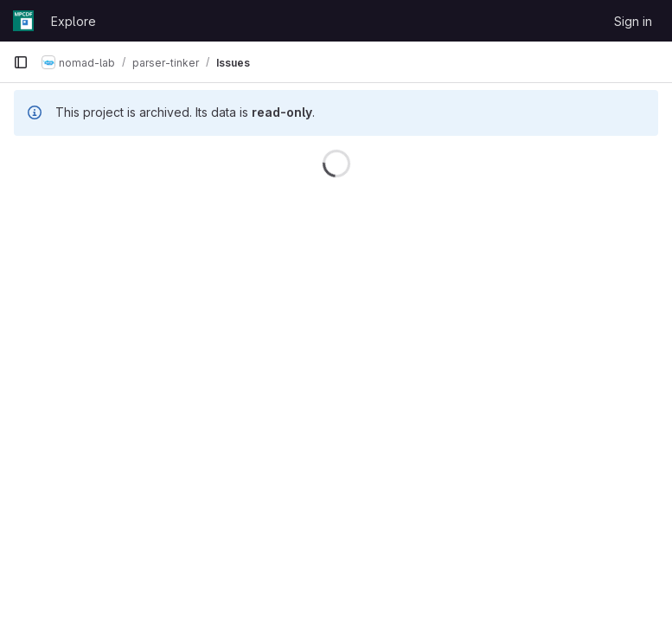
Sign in (633, 21)
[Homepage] (23, 21)
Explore (74, 21)
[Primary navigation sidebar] (21, 62)
